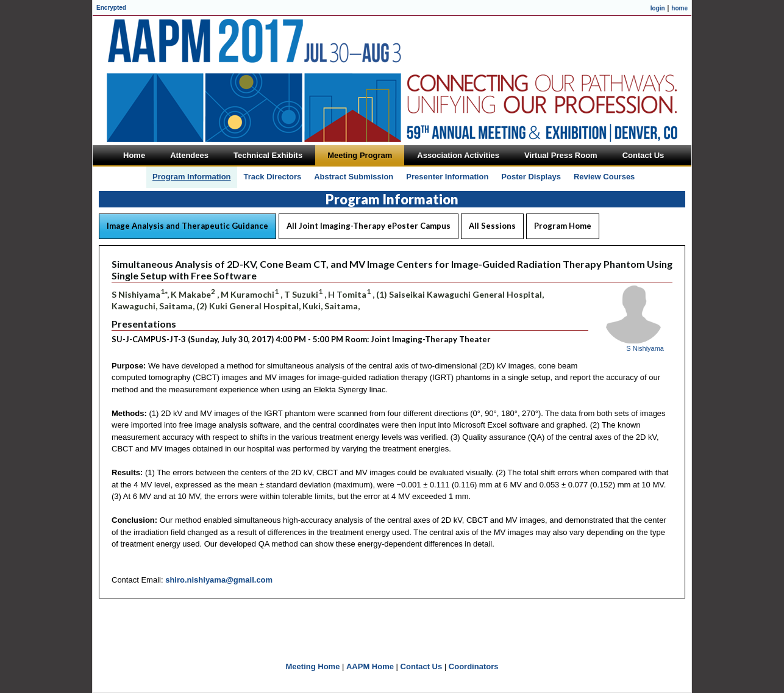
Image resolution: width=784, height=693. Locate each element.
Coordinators (474, 666)
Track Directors (273, 177)
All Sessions (492, 226)
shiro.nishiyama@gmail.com (219, 580)
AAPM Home (370, 666)
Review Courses (604, 177)
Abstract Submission (354, 177)
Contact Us (422, 666)
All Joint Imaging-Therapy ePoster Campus (369, 226)
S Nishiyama (645, 348)
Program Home (563, 226)
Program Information (192, 177)
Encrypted (111, 8)
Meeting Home (313, 666)
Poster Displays (531, 177)
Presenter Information (447, 177)
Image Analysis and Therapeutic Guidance (187, 226)
